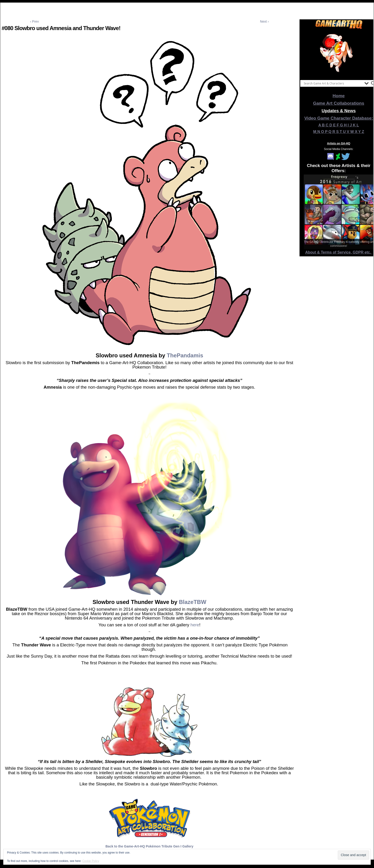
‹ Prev (34, 21)
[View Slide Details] (339, 53)
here (195, 625)
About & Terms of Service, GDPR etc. (339, 252)
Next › (264, 21)
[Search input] (333, 83)
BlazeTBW (192, 602)
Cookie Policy (91, 861)
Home (339, 96)
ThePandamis (185, 355)
